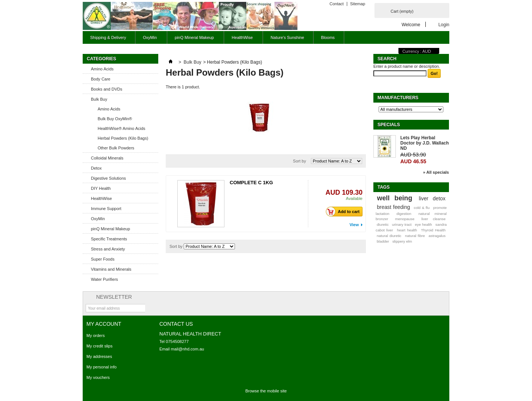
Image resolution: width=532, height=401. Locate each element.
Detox (96, 168)
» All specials (436, 172)
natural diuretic (389, 236)
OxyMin (149, 40)
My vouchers (98, 377)
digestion (404, 214)
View (354, 225)
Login (444, 25)
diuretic (383, 224)
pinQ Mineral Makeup (193, 40)
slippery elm (402, 241)
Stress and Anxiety (108, 249)
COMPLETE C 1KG (251, 183)
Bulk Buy (99, 99)
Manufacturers (398, 98)
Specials (389, 125)
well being (395, 198)
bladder (383, 241)
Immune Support (106, 209)
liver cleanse (433, 219)
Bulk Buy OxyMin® (115, 119)
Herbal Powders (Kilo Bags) (123, 138)
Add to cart (345, 212)
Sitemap (358, 4)
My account (104, 324)
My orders (96, 335)
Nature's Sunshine (287, 37)
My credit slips (100, 346)
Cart (402, 11)
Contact (337, 4)
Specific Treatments (109, 239)
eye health (424, 224)
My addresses (99, 356)
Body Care (101, 79)
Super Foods (103, 259)
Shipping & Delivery (108, 37)
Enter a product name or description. (407, 66)
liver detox (432, 198)
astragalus (437, 236)
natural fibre (415, 236)
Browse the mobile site (266, 391)
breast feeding (393, 207)
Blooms (328, 37)
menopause (405, 219)
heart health (407, 230)
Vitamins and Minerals (111, 269)
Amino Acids (102, 69)
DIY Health (101, 188)
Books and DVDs (107, 89)
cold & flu (422, 208)
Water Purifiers (104, 279)
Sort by (299, 161)
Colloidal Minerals (107, 158)
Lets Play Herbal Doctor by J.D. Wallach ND (425, 143)
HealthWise (241, 40)
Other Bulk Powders (116, 148)
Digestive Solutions (108, 178)
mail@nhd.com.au (188, 349)
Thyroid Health (433, 230)
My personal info (102, 367)
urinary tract (402, 224)
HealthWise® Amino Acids (121, 128)
